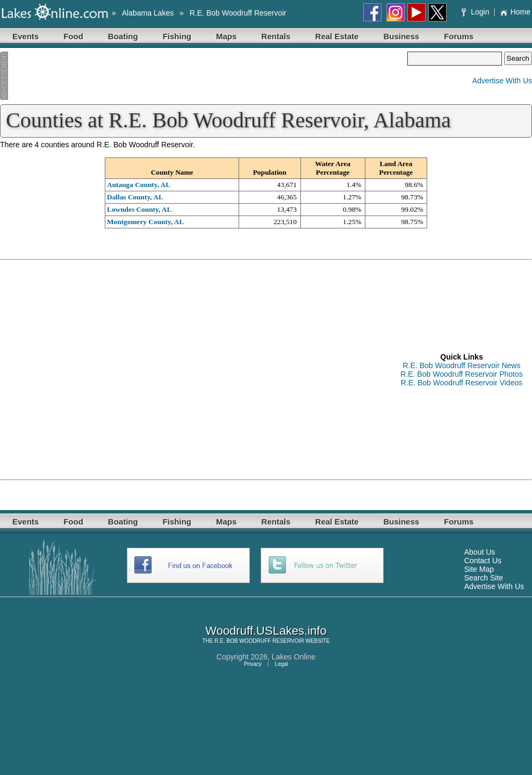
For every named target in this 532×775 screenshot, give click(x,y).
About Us (480, 552)
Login (476, 12)
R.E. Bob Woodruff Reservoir (238, 13)
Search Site (484, 578)
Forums (459, 36)
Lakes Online (294, 657)
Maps (226, 36)
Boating (123, 36)
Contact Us (483, 561)
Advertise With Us (502, 81)
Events (26, 36)
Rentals (276, 36)
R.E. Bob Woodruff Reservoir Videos (462, 383)
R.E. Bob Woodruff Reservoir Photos (461, 374)
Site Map (479, 569)
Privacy (253, 664)
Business (401, 36)
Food (73, 36)
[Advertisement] (204, 77)
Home (515, 12)
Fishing (177, 36)
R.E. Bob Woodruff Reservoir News (462, 365)
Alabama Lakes (148, 13)
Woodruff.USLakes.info (266, 631)
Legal (282, 664)
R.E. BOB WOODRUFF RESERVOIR (259, 641)
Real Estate (337, 36)
